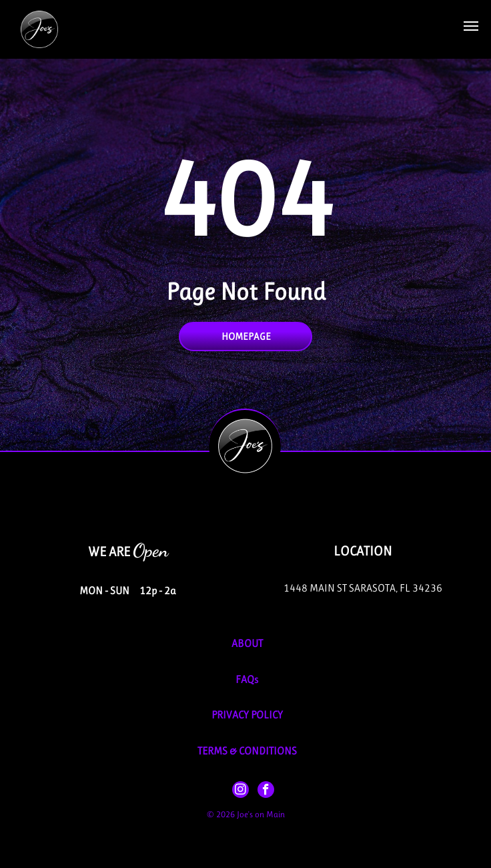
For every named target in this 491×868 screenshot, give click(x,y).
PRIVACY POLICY (247, 715)
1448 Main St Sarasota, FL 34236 (363, 588)
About (247, 643)
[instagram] (240, 791)
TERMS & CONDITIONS (247, 751)
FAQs (247, 679)
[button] (471, 26)
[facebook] (266, 791)
